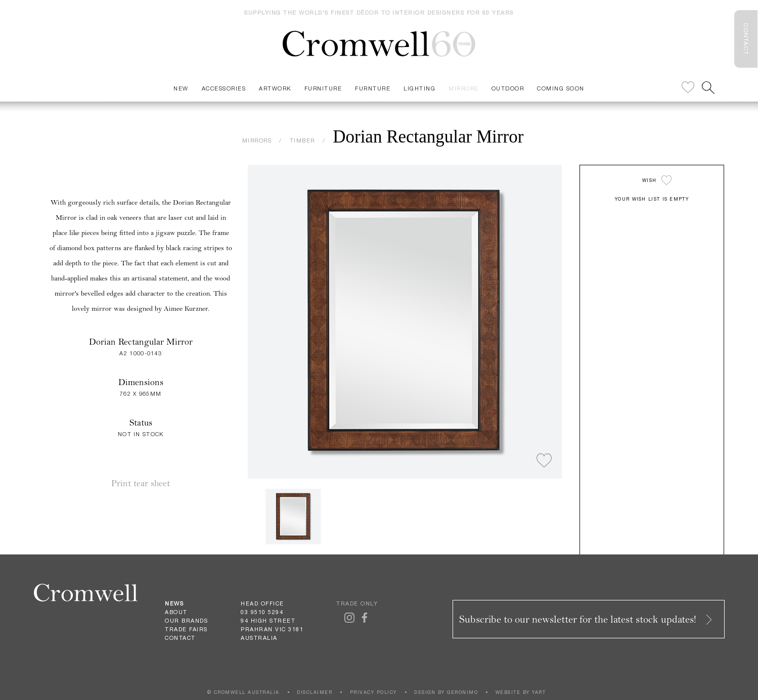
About (176, 612)
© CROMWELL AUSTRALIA (243, 692)
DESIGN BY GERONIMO (446, 692)
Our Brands (186, 621)
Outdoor (508, 88)
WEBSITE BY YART (521, 692)
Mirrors (463, 88)
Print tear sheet (141, 483)
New (181, 88)
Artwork (275, 88)
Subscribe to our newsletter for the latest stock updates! (587, 619)
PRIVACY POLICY (373, 692)
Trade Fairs (186, 629)
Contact (180, 638)
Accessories (224, 88)
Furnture (373, 88)
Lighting (419, 88)
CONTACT (746, 39)
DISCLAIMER (315, 692)
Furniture (323, 88)
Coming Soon (561, 88)
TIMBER (302, 140)
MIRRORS (257, 140)
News (174, 603)
